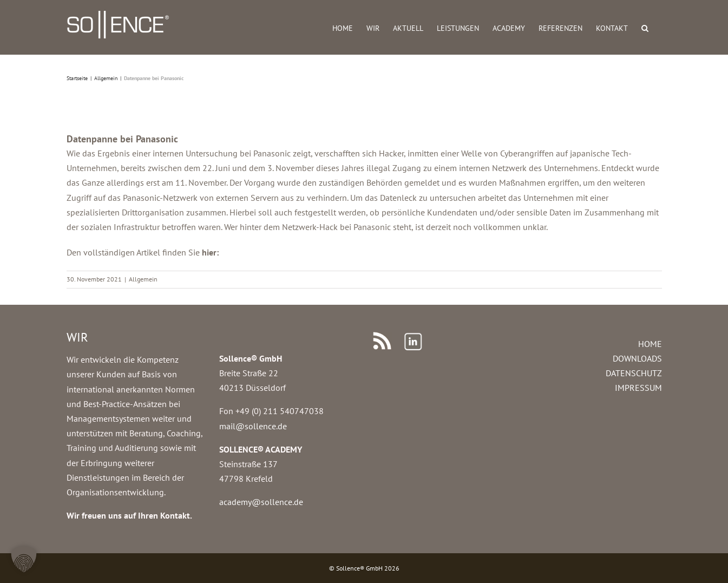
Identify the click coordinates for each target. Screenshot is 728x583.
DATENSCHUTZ (634, 373)
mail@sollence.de (253, 426)
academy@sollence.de (261, 502)
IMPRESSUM (638, 388)
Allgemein (143, 279)
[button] (645, 27)
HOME (650, 344)
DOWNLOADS (637, 358)
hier (209, 252)
